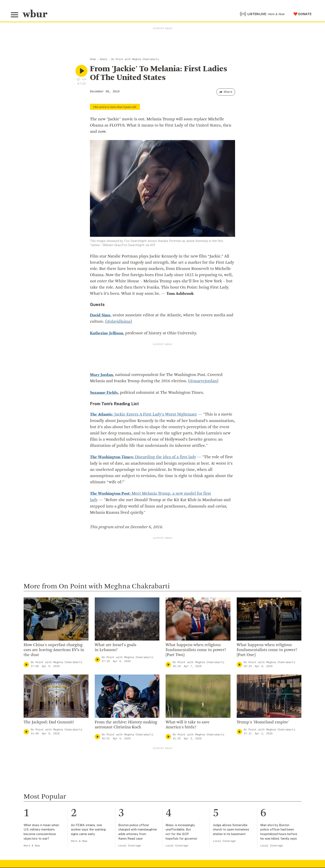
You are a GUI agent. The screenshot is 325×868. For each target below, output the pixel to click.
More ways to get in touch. (36, 793)
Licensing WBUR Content (114, 821)
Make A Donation (189, 761)
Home (93, 59)
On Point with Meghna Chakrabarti (135, 59)
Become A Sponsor (191, 801)
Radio (104, 59)
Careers (99, 801)
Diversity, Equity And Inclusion (118, 775)
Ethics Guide (103, 815)
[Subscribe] (196, 847)
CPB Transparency (108, 795)
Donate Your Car (188, 788)
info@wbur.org (25, 770)
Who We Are (103, 761)
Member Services (189, 775)
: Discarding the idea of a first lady (143, 456)
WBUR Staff (103, 808)
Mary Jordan (101, 374)
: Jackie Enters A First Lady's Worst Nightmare (143, 413)
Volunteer (183, 768)
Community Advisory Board (115, 788)
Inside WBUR (103, 768)
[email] (156, 847)
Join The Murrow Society (195, 795)
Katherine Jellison (107, 333)
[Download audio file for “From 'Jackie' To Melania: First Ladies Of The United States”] (78, 79)
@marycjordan (203, 381)
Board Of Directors (109, 781)
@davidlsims (119, 322)
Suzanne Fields (104, 392)
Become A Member (191, 781)
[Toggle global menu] (15, 15)
